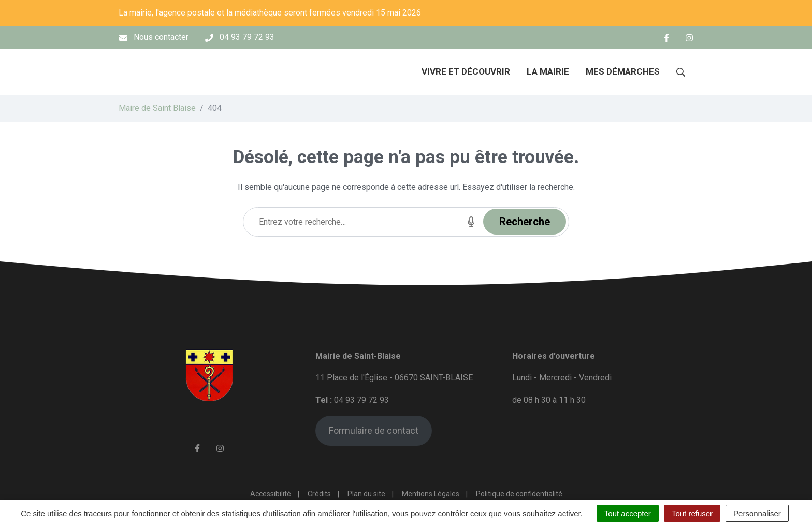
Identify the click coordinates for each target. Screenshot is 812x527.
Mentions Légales (431, 494)
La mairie (548, 71)
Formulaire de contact (374, 430)
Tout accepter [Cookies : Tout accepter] (628, 513)
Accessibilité (271, 494)
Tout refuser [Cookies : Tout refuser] (692, 513)
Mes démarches (623, 71)
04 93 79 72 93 (361, 400)
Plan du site (366, 494)
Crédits (319, 494)
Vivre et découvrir (466, 71)
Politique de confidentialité (519, 494)
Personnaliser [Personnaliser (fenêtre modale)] (757, 513)
